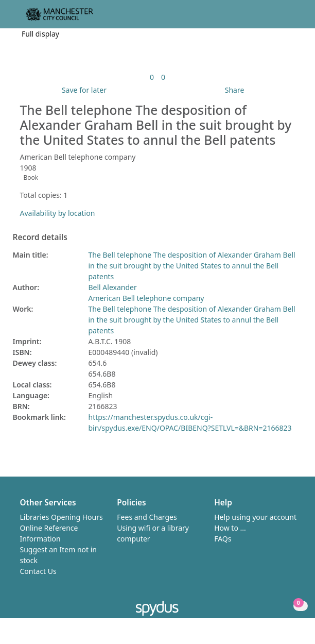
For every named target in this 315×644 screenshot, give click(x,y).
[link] (152, 77)
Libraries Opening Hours (62, 517)
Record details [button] (40, 238)
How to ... (230, 528)
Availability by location (58, 213)
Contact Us (38, 571)
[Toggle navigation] (292, 18)
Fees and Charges (147, 517)
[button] (279, 18)
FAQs (223, 539)
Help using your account (255, 517)
